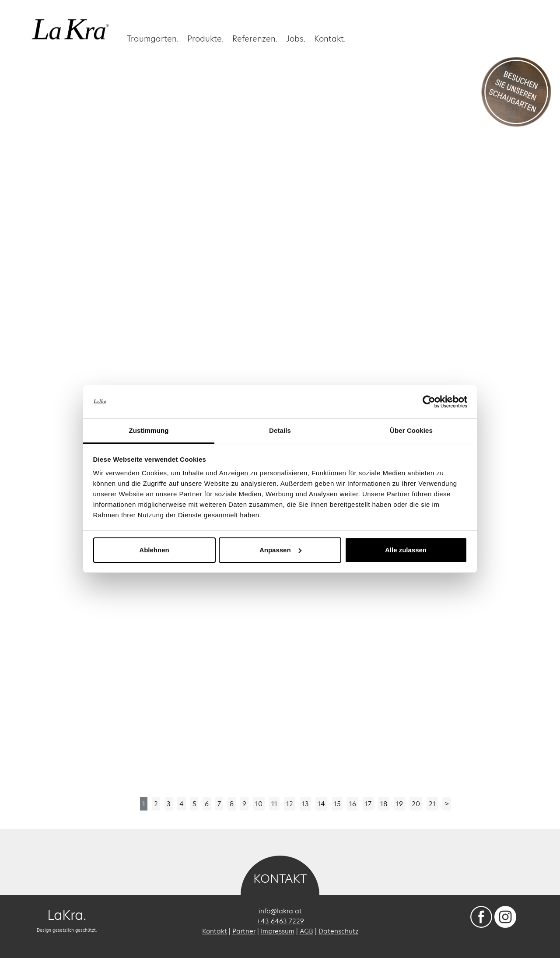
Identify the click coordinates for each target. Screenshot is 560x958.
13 (305, 804)
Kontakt (215, 931)
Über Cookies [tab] (411, 430)
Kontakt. (330, 38)
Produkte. (205, 38)
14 (321, 804)
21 (432, 804)
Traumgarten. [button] (153, 38)
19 (399, 804)
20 (416, 804)
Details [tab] (280, 430)
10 (259, 804)
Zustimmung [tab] (149, 430)
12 (290, 804)
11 (274, 804)
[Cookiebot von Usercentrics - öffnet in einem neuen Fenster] (429, 402)
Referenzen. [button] (255, 38)
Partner (244, 931)
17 (368, 804)
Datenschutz (338, 931)
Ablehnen (154, 550)
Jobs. (296, 38)
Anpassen (280, 550)
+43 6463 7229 (280, 921)
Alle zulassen (406, 550)
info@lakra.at (280, 911)
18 (384, 804)
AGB (306, 931)
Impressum (278, 931)
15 (337, 804)
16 (353, 804)
